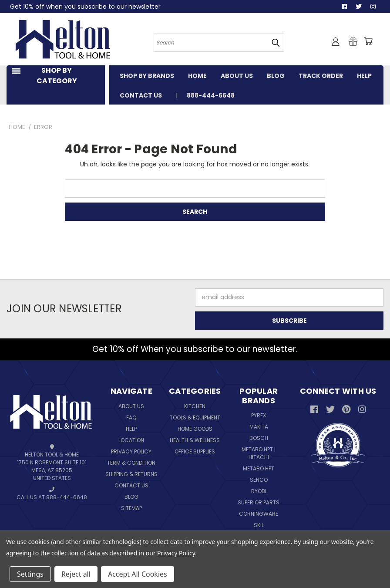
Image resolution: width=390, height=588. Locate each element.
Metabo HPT (259, 468)
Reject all (76, 574)
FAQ (131, 417)
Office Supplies (195, 451)
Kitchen (195, 406)
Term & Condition (131, 463)
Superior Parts (259, 502)
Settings (30, 574)
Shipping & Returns (131, 474)
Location (131, 440)
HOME (197, 76)
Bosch (259, 438)
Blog (131, 497)
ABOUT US (237, 76)
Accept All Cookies (138, 574)
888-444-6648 (211, 95)
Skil (259, 525)
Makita (259, 427)
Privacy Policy (131, 451)
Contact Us (131, 485)
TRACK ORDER (321, 76)
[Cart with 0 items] (368, 41)
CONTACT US (141, 95)
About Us (131, 406)
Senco (259, 480)
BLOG (276, 76)
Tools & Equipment (195, 417)
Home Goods (195, 429)
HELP (364, 76)
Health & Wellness (195, 440)
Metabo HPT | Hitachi (259, 453)
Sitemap (131, 508)
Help (131, 429)
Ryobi (259, 491)
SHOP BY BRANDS (147, 76)
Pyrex (259, 415)
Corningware (259, 514)
